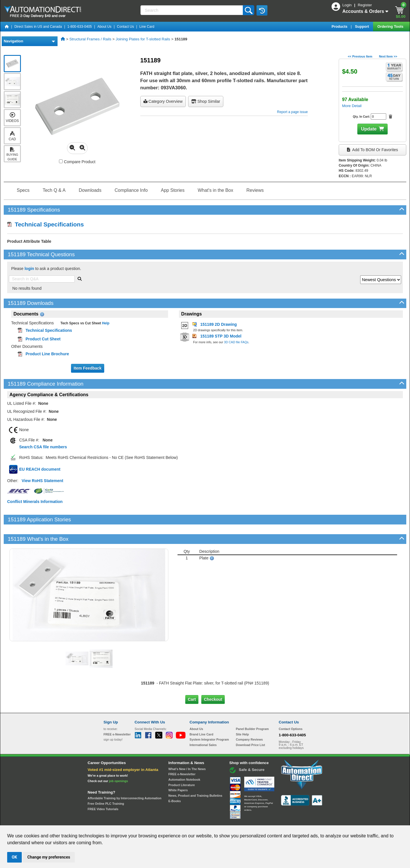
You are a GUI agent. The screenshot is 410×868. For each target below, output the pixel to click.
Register (365, 5)
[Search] (192, 10)
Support (363, 26)
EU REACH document (40, 469)
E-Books (175, 781)
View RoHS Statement (43, 481)
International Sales (203, 725)
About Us (104, 27)
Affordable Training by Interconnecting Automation (125, 779)
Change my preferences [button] (49, 857)
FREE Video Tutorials (103, 789)
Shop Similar (206, 101)
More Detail (352, 106)
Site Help (243, 715)
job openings (119, 761)
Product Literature (182, 765)
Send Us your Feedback (144, 820)
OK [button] (14, 857)
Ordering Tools (391, 26)
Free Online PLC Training (106, 784)
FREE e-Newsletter (182, 755)
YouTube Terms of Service (279, 820)
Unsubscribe (174, 820)
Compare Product (77, 162)
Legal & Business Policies (237, 820)
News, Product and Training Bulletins (195, 776)
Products (340, 26)
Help (105, 323)
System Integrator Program (209, 720)
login (29, 269)
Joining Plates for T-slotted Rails (143, 39)
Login (348, 5)
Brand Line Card (201, 715)
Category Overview (163, 101)
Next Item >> (388, 56)
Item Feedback (87, 368)
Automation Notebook (184, 760)
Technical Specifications (46, 224)
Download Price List (251, 725)
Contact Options (291, 709)
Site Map (116, 820)
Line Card (147, 27)
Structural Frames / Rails (90, 39)
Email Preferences (201, 820)
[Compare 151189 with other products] (61, 161)
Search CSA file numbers (43, 447)
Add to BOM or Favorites (372, 150)
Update (369, 129)
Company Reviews (249, 720)
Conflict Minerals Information (35, 502)
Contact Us (125, 27)
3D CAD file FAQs (236, 342)
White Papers (178, 771)
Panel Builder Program (252, 709)
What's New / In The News (187, 749)
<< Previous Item (360, 56)
